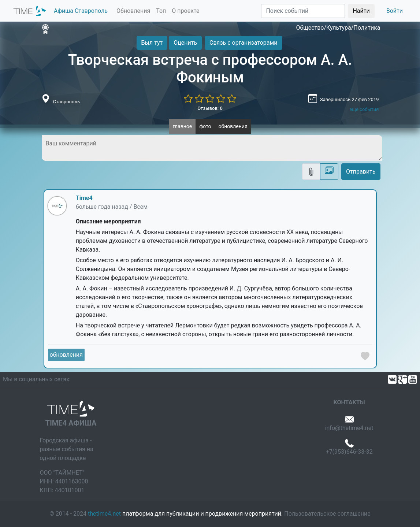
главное (182, 126)
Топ (161, 11)
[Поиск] (303, 11)
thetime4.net (104, 514)
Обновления (133, 11)
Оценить (185, 43)
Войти (395, 11)
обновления (233, 126)
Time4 (84, 198)
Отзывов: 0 (210, 108)
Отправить (361, 172)
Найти (361, 11)
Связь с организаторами (243, 43)
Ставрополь (66, 102)
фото (205, 126)
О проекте (185, 11)
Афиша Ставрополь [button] (81, 11)
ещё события (364, 109)
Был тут (152, 43)
